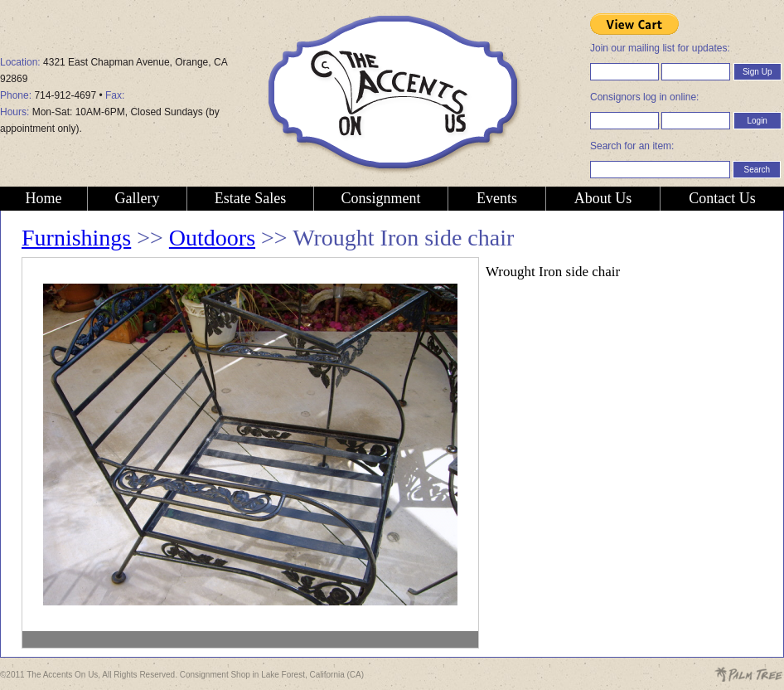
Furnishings (76, 238)
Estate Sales (250, 198)
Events (497, 198)
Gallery (138, 198)
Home (44, 198)
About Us (603, 198)
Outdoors (212, 238)
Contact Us (722, 198)
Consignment (380, 198)
